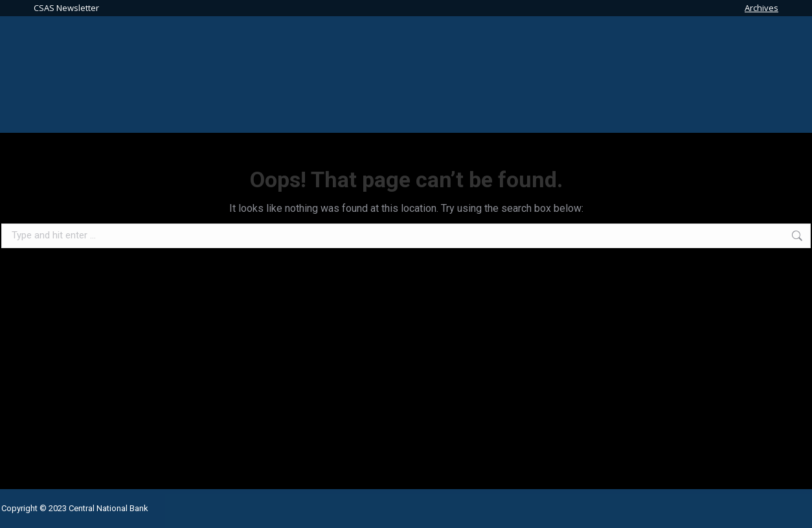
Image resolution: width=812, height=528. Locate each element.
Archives (761, 8)
